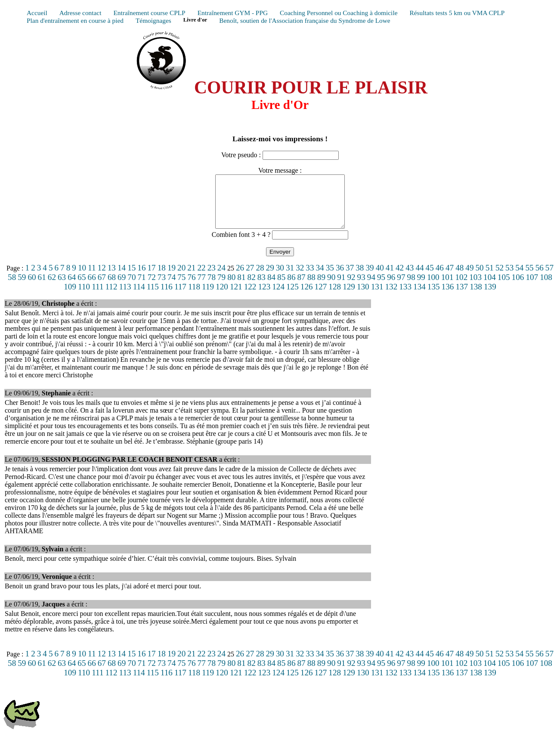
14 (122, 278)
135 (434, 297)
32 (300, 278)
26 (240, 278)
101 (447, 288)
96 (391, 288)
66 (92, 288)
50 (480, 278)
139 (490, 297)
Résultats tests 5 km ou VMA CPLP (457, 13)
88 (311, 288)
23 (212, 278)
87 (301, 288)
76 (191, 288)
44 (419, 278)
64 (72, 288)
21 (191, 278)
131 (377, 297)
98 (411, 288)
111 (97, 297)
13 (112, 278)
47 (450, 278)
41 (390, 278)
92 (351, 288)
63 (62, 288)
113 (125, 297)
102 (461, 288)
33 (310, 278)
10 (82, 278)
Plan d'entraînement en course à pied (75, 20)
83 (261, 288)
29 (270, 278)
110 (84, 297)
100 (433, 288)
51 (490, 278)
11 (92, 278)
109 (70, 297)
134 (419, 297)
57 (549, 278)
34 (320, 278)
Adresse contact (80, 13)
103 (475, 288)
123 (264, 297)
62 (52, 288)
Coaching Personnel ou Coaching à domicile (339, 13)
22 (201, 278)
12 (102, 278)
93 (361, 288)
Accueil (37, 13)
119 (208, 297)
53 (509, 278)
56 (540, 278)
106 (518, 288)
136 (448, 297)
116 (167, 297)
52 (500, 278)
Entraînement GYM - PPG (233, 13)
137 (462, 297)
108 (546, 288)
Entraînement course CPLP (149, 13)
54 (519, 278)
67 (102, 288)
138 (476, 297)
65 (82, 288)
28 (260, 278)
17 (152, 278)
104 (490, 288)
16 (141, 278)
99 (421, 288)
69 (122, 288)
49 (469, 278)
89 (321, 288)
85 (281, 288)
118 (194, 297)
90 (331, 288)
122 (250, 297)
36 (340, 278)
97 (401, 288)
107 (532, 288)
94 (371, 288)
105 (504, 288)
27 (250, 278)
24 (221, 278)
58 (12, 288)
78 (212, 288)
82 (252, 288)
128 (335, 297)
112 (111, 297)
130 (363, 297)
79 (221, 288)
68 (112, 288)
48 (459, 278)
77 (202, 288)
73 (162, 288)
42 (400, 278)
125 (292, 297)
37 (350, 278)
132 (391, 297)
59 (22, 288)
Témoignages (153, 20)
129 (349, 297)
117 (180, 297)
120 (222, 297)
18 (162, 278)
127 (321, 297)
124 (278, 297)
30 (280, 278)
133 (405, 297)
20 (181, 278)
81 (241, 288)
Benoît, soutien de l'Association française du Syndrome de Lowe (305, 20)
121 (236, 297)
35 (330, 278)
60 (32, 288)
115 (153, 297)
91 (341, 288)
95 (381, 288)
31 (290, 278)
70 (131, 288)
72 (152, 288)
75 (181, 288)
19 (172, 278)
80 (231, 288)
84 (271, 288)
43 (410, 278)
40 (380, 278)
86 (291, 288)
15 (131, 278)
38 (360, 278)
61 (42, 288)
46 (440, 278)
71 (141, 288)
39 (370, 278)
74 (172, 288)
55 (529, 278)
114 (139, 297)
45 (430, 278)
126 (307, 297)
